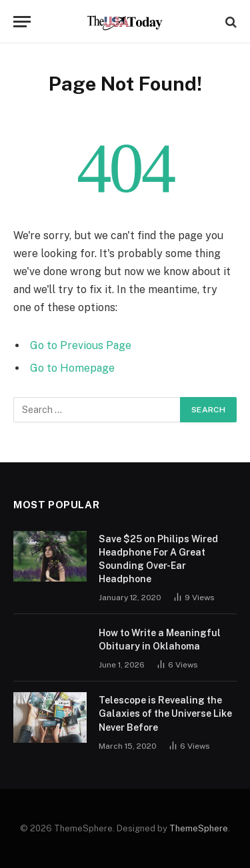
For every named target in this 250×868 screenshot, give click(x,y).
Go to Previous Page (81, 345)
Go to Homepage (72, 368)
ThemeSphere (199, 828)
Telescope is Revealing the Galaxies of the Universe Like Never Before (165, 713)
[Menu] (22, 22)
